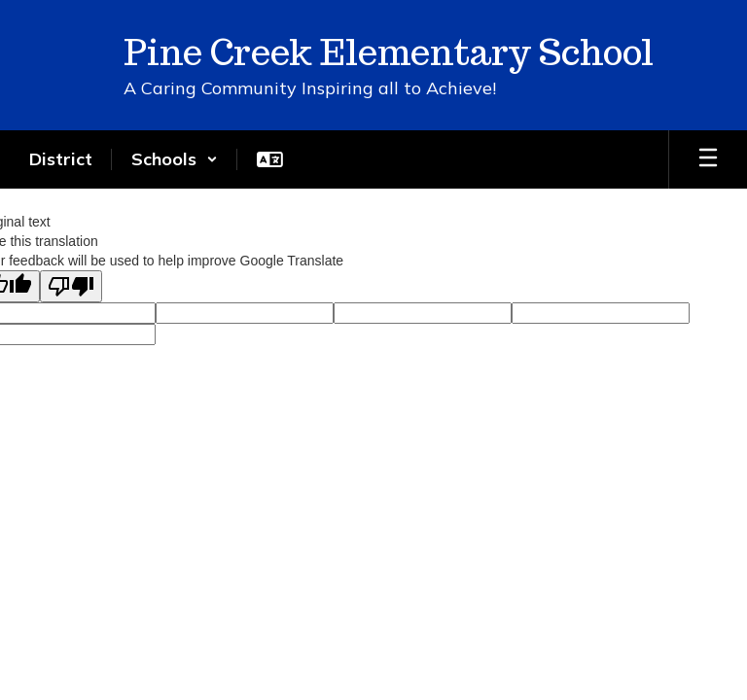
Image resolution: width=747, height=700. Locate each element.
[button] (175, 159)
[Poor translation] (71, 286)
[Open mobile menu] (708, 159)
